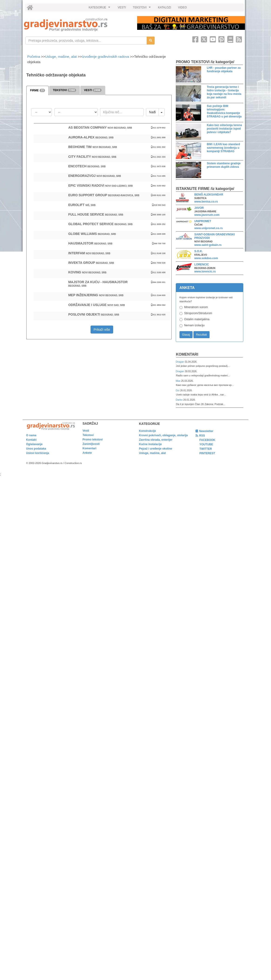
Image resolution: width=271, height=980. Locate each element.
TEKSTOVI (142, 9)
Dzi (178, 390)
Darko (180, 400)
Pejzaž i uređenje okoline (156, 449)
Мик (178, 381)
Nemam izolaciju (194, 325)
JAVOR (199, 208)
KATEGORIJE (100, 9)
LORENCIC (202, 265)
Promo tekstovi (93, 440)
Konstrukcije (147, 431)
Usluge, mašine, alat (61, 57)
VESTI (122, 7)
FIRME (37, 90)
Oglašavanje (34, 444)
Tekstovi (88, 435)
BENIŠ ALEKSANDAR (209, 195)
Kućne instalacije (150, 444)
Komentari (187, 354)
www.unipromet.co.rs (209, 228)
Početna (34, 57)
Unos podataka (36, 449)
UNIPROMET (203, 221)
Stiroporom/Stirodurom (198, 313)
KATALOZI (165, 7)
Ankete (87, 453)
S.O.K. (199, 251)
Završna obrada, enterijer (156, 440)
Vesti (86, 431)
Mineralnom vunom (196, 307)
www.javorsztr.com (207, 215)
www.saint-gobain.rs (208, 245)
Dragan (180, 362)
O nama (31, 435)
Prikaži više (102, 330)
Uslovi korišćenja (38, 453)
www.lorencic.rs (205, 272)
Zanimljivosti (91, 444)
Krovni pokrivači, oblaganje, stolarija (163, 435)
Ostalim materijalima (197, 319)
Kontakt (31, 440)
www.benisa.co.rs (206, 202)
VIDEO (182, 7)
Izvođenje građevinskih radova (105, 57)
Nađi (152, 112)
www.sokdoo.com (206, 258)
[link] (77, 25)
